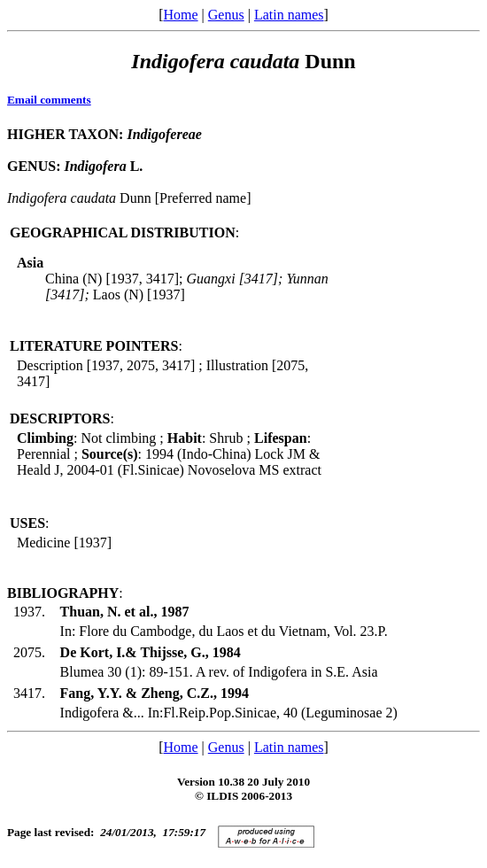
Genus (226, 15)
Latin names (289, 15)
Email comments (49, 100)
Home (180, 15)
